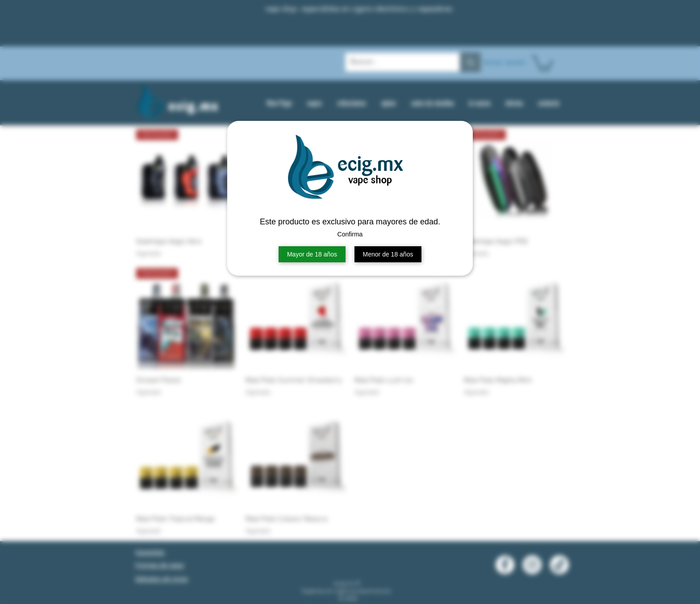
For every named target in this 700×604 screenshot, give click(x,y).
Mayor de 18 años (312, 254)
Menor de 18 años (388, 254)
